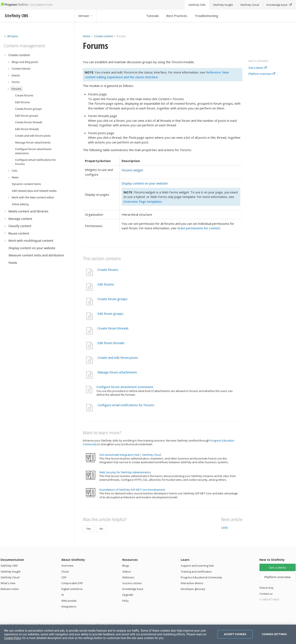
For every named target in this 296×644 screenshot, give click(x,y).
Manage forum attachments (117, 372)
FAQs (125, 601)
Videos (127, 572)
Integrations (69, 606)
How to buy (266, 588)
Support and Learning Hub (197, 566)
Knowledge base (133, 589)
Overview (67, 566)
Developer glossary (193, 589)
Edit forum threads (111, 343)
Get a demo (258, 68)
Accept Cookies (235, 634)
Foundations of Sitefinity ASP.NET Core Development (132, 490)
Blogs (126, 566)
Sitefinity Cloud (10, 577)
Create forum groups (112, 299)
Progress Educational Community (201, 577)
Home (87, 36)
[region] (148, 634)
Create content (103, 36)
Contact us (266, 594)
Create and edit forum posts (118, 358)
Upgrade (128, 595)
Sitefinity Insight (11, 572)
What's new (8, 583)
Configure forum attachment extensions (125, 387)
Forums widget (132, 170)
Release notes (10, 589)
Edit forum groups (110, 314)
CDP (64, 577)
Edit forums (106, 284)
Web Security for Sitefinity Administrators (125, 472)
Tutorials (153, 16)
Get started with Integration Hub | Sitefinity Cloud (130, 455)
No (101, 529)
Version (86, 16)
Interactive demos (192, 583)
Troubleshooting (206, 16)
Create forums (108, 270)
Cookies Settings (274, 634)
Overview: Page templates (143, 201)
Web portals (69, 601)
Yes (89, 529)
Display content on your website (145, 183)
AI (62, 595)
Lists (225, 527)
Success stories (132, 583)
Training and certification (196, 572)
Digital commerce (72, 589)
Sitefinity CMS (9, 566)
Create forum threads (113, 328)
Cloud (65, 572)
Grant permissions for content (199, 228)
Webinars (128, 577)
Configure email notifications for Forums (126, 405)
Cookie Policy (13, 638)
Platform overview (262, 74)
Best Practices (177, 16)
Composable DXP (72, 583)
